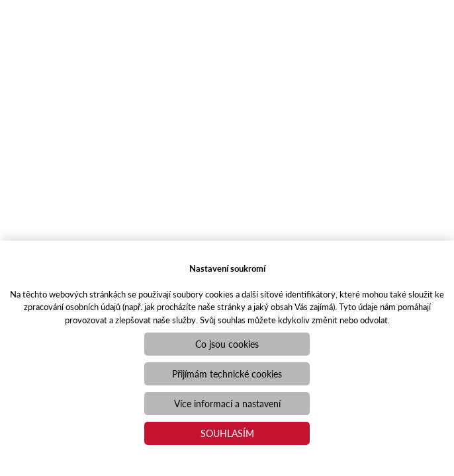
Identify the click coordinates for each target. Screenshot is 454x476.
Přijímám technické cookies (227, 374)
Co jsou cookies (227, 344)
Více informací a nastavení (227, 403)
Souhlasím (227, 433)
